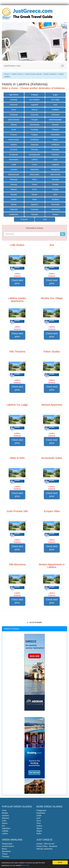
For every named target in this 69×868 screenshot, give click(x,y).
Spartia (14, 204)
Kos (3, 826)
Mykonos (5, 818)
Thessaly (5, 856)
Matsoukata (34, 174)
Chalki (39, 816)
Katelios (14, 145)
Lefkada (5, 831)
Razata (34, 194)
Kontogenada (34, 155)
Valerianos (55, 209)
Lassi (55, 160)
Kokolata (55, 150)
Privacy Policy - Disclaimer (47, 846)
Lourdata (14, 170)
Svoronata (55, 204)
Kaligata (34, 135)
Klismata (35, 150)
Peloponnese (7, 844)
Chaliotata (14, 115)
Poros (34, 189)
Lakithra (35, 160)
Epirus (4, 849)
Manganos (55, 170)
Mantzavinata (14, 174)
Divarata (55, 125)
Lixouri (34, 165)
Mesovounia (55, 174)
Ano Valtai (55, 100)
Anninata (14, 100)
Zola (45, 219)
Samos (5, 823)
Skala (34, 199)
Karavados (55, 135)
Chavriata (35, 115)
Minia (34, 179)
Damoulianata (14, 120)
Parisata (14, 184)
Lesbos (5, 833)
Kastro (55, 140)
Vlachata (34, 214)
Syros (39, 821)
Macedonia (6, 851)
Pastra (34, 184)
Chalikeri (55, 110)
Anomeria (14, 105)
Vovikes (55, 214)
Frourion (14, 135)
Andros (39, 826)
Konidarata (14, 155)
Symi (38, 818)
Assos (14, 110)
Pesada (55, 184)
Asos (55, 105)
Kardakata (35, 140)
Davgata (34, 120)
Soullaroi (55, 199)
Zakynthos (6, 828)
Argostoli (34, 105)
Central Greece (8, 846)
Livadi (14, 165)
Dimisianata (34, 125)
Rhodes (5, 813)
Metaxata (14, 179)
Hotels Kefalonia (50, 74)
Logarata (55, 165)
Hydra (39, 833)
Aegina (39, 831)
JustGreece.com (12, 66)
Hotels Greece (17, 74)
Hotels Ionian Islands (33, 74)
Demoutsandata (55, 120)
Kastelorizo (41, 813)
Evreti (14, 130)
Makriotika (35, 170)
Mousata (55, 179)
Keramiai (14, 150)
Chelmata (55, 115)
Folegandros (41, 810)
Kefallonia (55, 145)
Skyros (39, 828)
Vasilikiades (14, 214)
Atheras (34, 110)
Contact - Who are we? (46, 844)
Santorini (5, 816)
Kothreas (55, 155)
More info (25, 866)
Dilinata (14, 125)
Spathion (34, 204)
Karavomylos (14, 140)
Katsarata (35, 145)
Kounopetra (14, 160)
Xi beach (24, 219)
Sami (55, 194)
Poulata (55, 189)
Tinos (39, 823)
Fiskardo (55, 130)
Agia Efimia (14, 95)
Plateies (14, 189)
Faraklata (34, 130)
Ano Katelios (34, 100)
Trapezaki (14, 209)
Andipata (34, 95)
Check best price (17, 282)
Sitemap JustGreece (45, 849)
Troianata (34, 209)
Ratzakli (14, 194)
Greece (7, 74)
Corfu (4, 821)
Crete (4, 810)
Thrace (5, 854)
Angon (55, 95)
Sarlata (14, 199)
